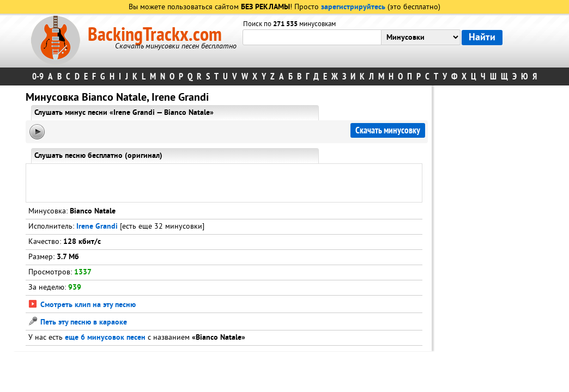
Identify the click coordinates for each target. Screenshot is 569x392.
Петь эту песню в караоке (78, 323)
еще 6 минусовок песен (105, 338)
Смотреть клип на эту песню (82, 305)
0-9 (38, 76)
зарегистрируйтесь (353, 7)
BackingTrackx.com (155, 35)
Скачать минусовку (388, 130)
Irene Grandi (97, 227)
